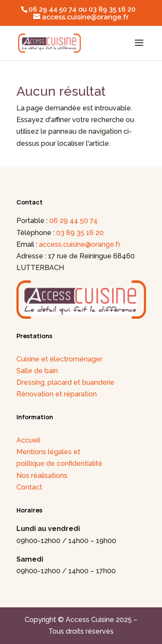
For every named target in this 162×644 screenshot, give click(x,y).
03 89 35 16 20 (80, 233)
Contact (29, 487)
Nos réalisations (42, 476)
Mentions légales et (48, 452)
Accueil (28, 440)
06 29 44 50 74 (73, 221)
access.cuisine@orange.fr (80, 244)
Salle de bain (37, 371)
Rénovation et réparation (57, 394)
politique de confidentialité (59, 463)
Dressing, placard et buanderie (65, 382)
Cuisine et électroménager (59, 359)
